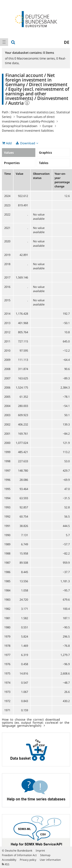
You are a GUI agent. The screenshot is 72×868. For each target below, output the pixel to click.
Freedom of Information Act (19, 855)
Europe (48, 126)
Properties (12, 163)
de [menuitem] (67, 42)
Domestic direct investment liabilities (28, 131)
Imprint (40, 850)
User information (50, 860)
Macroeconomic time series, (35, 58)
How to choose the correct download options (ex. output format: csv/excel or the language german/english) (36, 722)
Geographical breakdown (20, 126)
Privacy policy (28, 860)
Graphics (46, 153)
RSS (6, 864)
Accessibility (9, 860)
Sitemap (45, 855)
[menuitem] (4, 42)
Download (28, 143)
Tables (44, 163)
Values (9, 153)
